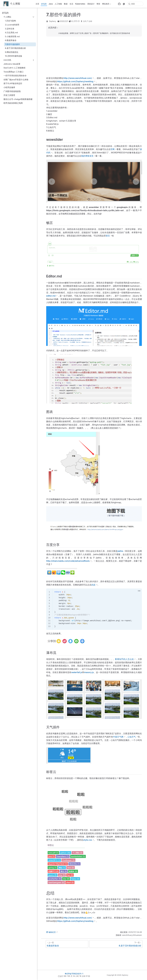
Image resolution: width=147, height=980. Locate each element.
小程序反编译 (9, 87)
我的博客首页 (87, 156)
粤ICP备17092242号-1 (74, 974)
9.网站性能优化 (12, 52)
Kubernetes (80, 4)
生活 (71, 4)
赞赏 (98, 4)
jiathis (120, 551)
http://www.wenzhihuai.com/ (78, 78)
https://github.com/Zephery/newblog (75, 81)
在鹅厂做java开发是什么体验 (16, 80)
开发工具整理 (9, 95)
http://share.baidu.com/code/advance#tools (68, 561)
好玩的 (44, 4)
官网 (112, 149)
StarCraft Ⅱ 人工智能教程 (14, 68)
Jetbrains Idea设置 (12, 64)
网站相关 (107, 4)
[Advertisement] (94, 57)
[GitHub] (119, 4)
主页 (37, 4)
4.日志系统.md (11, 32)
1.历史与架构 (10, 21)
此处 (93, 585)
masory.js (89, 672)
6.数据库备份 (11, 40)
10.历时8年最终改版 (14, 56)
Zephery (53, 21)
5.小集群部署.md (12, 36)
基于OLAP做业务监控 (13, 83)
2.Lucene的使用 (12, 25)
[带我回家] (12, 4)
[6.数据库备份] (67, 944)
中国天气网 (118, 737)
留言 (108, 236)
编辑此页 (51, 932)
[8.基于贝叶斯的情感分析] (116, 944)
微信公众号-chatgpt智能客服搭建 (18, 99)
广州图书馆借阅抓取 (12, 91)
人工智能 (58, 4)
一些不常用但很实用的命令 (15, 76)
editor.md (51, 296)
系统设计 (91, 4)
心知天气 (132, 737)
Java (51, 4)
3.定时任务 (10, 29)
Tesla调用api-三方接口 (13, 72)
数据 (66, 4)
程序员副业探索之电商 (13, 103)
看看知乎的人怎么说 (124, 659)
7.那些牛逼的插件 (12, 44)
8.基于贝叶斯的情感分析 (15, 48)
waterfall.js (77, 672)
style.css (88, 840)
